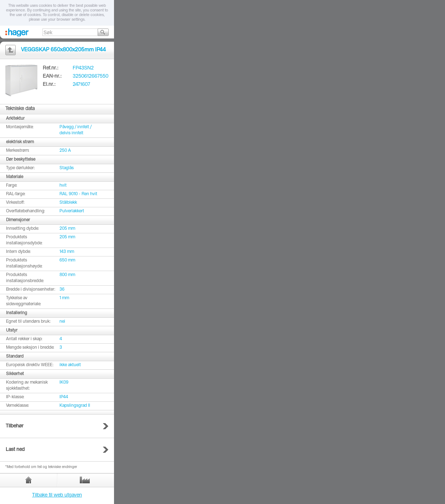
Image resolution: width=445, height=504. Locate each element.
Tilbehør (15, 426)
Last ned (15, 450)
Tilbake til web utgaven (57, 495)
